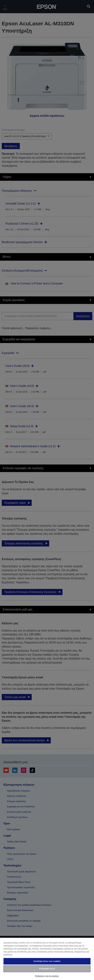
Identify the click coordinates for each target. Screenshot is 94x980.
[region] (47, 959)
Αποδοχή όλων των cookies (47, 961)
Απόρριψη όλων (47, 969)
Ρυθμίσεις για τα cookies (47, 976)
